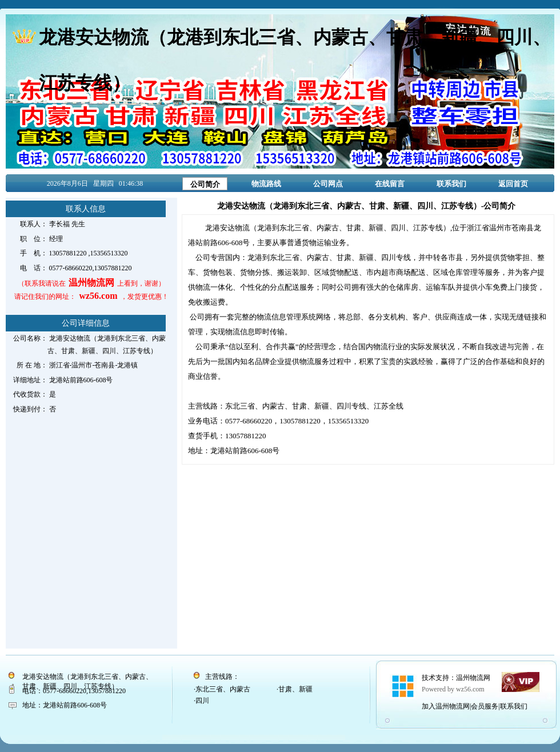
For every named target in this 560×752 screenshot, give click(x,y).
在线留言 (390, 184)
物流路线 (266, 184)
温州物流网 (473, 678)
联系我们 (451, 184)
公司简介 (205, 184)
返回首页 (513, 184)
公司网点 (328, 184)
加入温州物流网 (446, 706)
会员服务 (485, 706)
